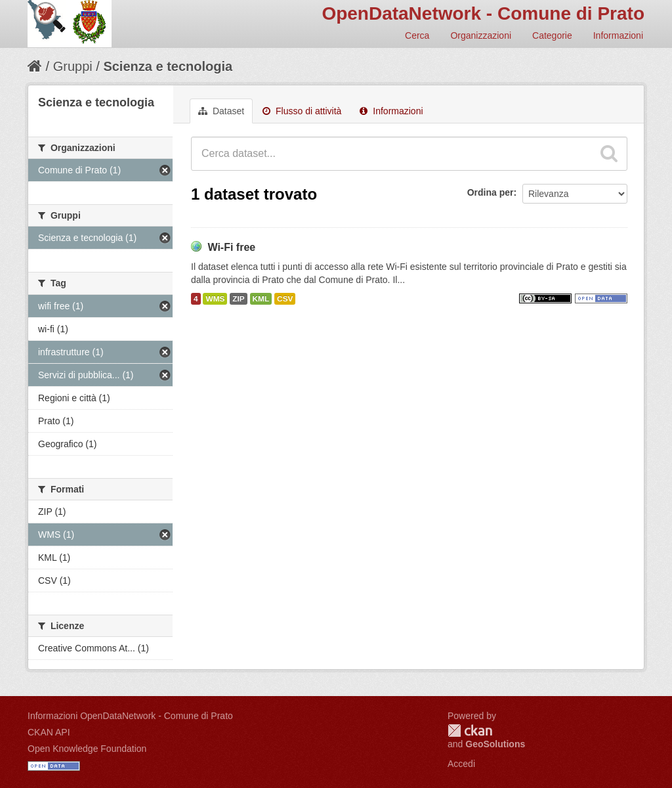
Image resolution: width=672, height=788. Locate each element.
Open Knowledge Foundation (87, 749)
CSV (285, 299)
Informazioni (618, 35)
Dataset (221, 111)
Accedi (461, 764)
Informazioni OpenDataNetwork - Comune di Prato (130, 716)
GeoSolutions (495, 744)
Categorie (552, 35)
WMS (215, 299)
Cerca (417, 35)
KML (261, 299)
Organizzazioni (481, 35)
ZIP (238, 299)
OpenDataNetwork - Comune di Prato (483, 13)
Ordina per (491, 192)
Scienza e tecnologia (168, 66)
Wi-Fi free (231, 247)
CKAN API (49, 732)
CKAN (470, 731)
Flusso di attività (302, 111)
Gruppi (73, 66)
